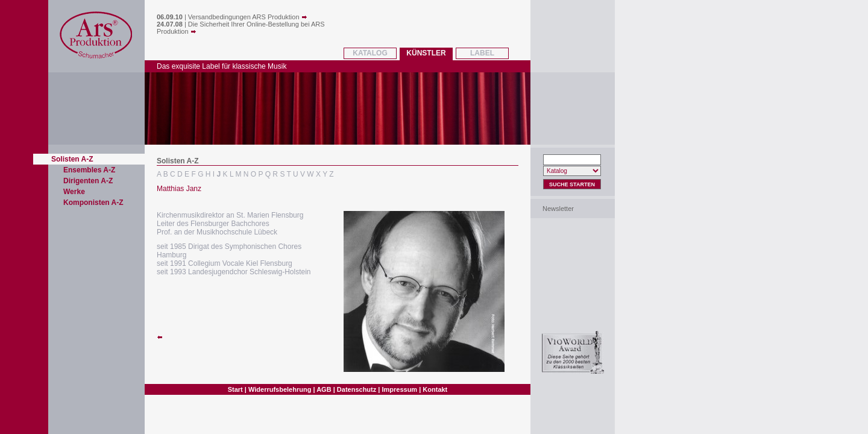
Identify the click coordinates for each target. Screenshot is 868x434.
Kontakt (435, 389)
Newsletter (558, 209)
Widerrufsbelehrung (280, 389)
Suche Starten (572, 184)
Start (235, 389)
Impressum (399, 389)
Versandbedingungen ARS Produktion (248, 17)
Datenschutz (357, 389)
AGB (324, 389)
